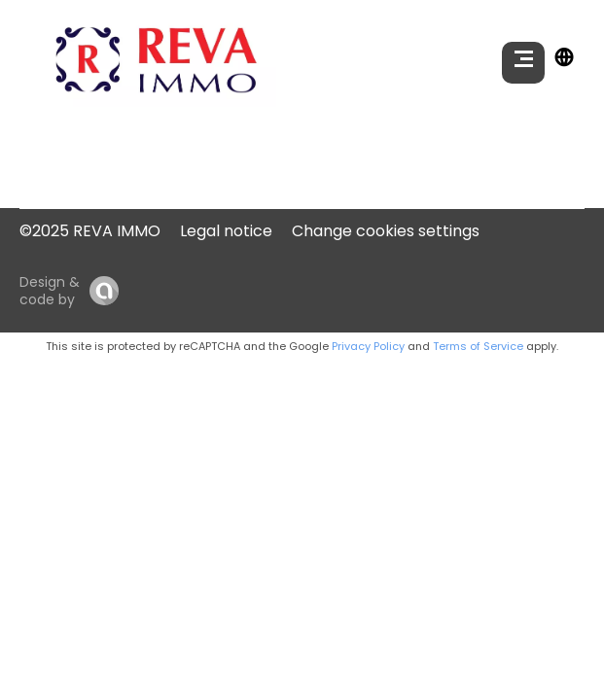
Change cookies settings (386, 231)
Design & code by (50, 291)
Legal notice (226, 231)
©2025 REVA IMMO (90, 231)
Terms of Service (478, 346)
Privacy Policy (368, 346)
